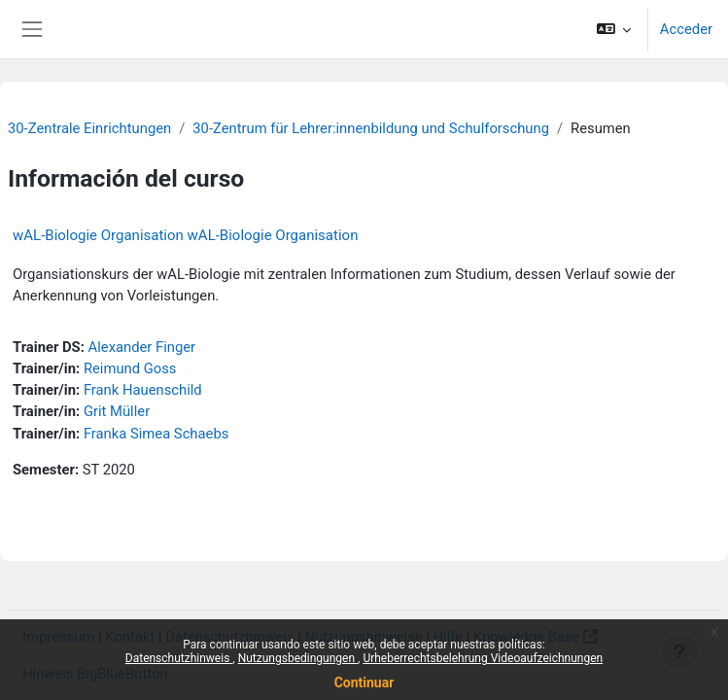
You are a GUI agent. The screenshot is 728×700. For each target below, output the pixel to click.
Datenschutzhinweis (179, 658)
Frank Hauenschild (143, 390)
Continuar (364, 682)
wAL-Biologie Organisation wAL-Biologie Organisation (185, 235)
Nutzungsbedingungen (298, 658)
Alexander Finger (142, 347)
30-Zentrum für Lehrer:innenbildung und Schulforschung (371, 128)
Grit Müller (117, 411)
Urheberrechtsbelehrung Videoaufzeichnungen (483, 658)
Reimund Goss (130, 368)
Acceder (686, 29)
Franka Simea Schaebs (156, 434)
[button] (613, 29)
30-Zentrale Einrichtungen (89, 128)
